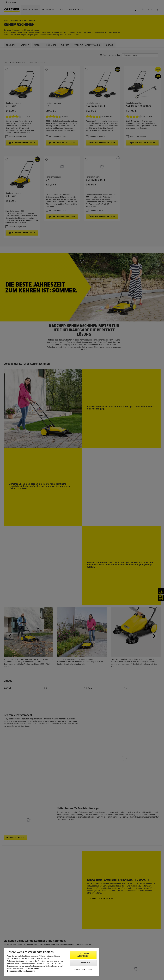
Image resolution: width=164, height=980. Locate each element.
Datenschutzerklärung (16, 971)
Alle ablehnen (83, 963)
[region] (52, 962)
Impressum (31, 971)
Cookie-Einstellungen (83, 969)
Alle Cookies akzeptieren (83, 955)
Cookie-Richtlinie (32, 969)
